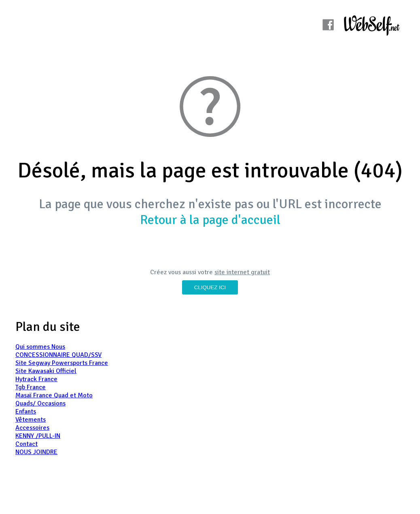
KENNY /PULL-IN (38, 436)
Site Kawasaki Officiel (46, 371)
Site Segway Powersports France (62, 363)
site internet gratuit (242, 272)
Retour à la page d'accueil (210, 220)
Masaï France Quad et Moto (54, 395)
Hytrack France (36, 379)
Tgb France (31, 387)
